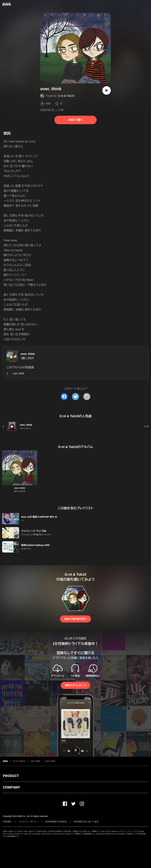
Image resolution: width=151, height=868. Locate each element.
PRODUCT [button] (11, 776)
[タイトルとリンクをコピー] (87, 397)
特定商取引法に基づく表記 (86, 822)
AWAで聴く (75, 120)
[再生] (107, 90)
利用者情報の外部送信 (56, 822)
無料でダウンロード (75, 685)
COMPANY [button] (11, 787)
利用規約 (7, 822)
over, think (28, 354)
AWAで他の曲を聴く (75, 619)
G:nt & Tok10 (66, 96)
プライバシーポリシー (28, 822)
